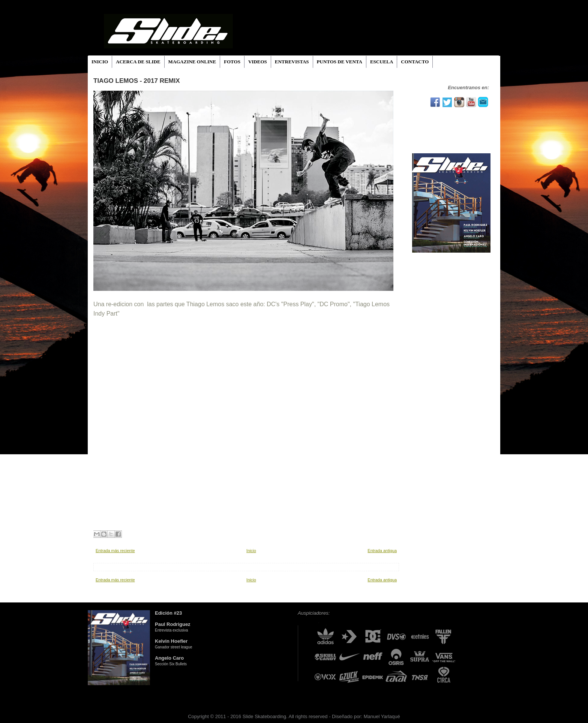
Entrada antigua (382, 551)
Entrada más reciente (115, 551)
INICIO (100, 62)
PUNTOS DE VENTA (340, 62)
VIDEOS (258, 62)
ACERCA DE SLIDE (138, 62)
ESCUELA (382, 62)
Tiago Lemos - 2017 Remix (137, 81)
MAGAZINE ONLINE (192, 62)
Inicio (251, 551)
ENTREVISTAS (292, 62)
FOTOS (232, 62)
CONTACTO (415, 62)
